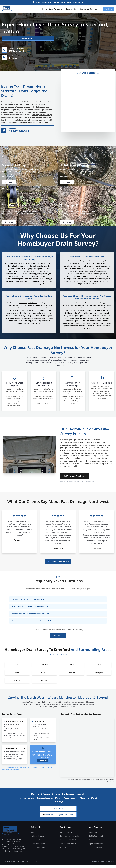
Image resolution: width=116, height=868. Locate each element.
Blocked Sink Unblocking (69, 846)
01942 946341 (78, 2)
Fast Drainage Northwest (28, 305)
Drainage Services (37, 839)
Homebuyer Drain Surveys (42, 115)
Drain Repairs (72, 9)
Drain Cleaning (65, 850)
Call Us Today (43, 763)
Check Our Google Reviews (58, 564)
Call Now (108, 9)
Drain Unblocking (57, 9)
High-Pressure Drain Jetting (70, 839)
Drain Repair (93, 835)
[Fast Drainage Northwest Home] (15, 833)
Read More (9, 183)
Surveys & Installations (90, 9)
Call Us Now (58, 638)
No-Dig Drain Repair (96, 839)
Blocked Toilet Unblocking (69, 843)
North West (87, 320)
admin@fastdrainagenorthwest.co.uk (58, 817)
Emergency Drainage (38, 843)
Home (45, 9)
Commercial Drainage (39, 846)
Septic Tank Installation (97, 846)
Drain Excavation (95, 843)
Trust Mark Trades (109, 864)
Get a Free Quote (12, 38)
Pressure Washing (95, 850)
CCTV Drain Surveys (38, 850)
